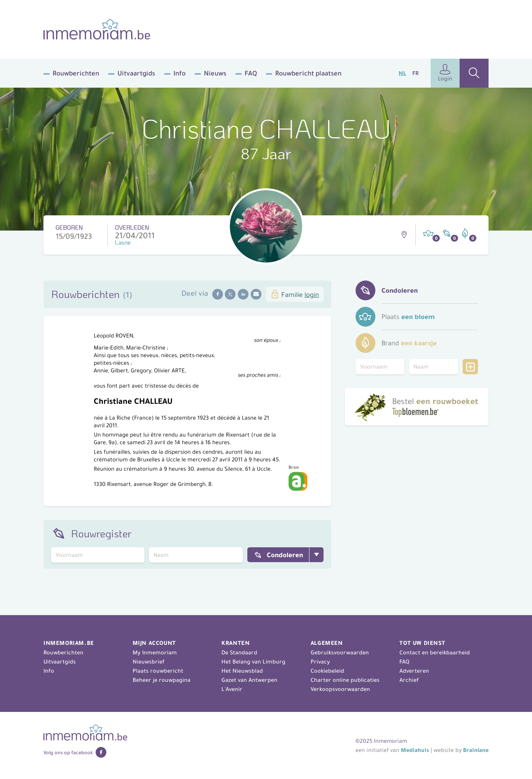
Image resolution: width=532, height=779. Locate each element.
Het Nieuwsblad (242, 671)
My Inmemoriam (155, 652)
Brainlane (476, 750)
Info (179, 73)
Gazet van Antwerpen (249, 680)
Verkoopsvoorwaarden (340, 689)
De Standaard (239, 652)
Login (445, 73)
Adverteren (414, 671)
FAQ (251, 73)
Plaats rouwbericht (158, 671)
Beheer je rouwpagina (162, 680)
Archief (409, 680)
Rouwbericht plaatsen (308, 73)
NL (402, 73)
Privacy (320, 662)
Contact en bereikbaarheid (435, 652)
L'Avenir (232, 689)
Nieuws (215, 73)
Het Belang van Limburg (253, 662)
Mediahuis (415, 750)
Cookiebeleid (327, 671)
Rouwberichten (76, 73)
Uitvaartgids (136, 73)
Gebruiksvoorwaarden (340, 652)
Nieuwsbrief (149, 662)
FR (415, 73)
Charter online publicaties (345, 680)
